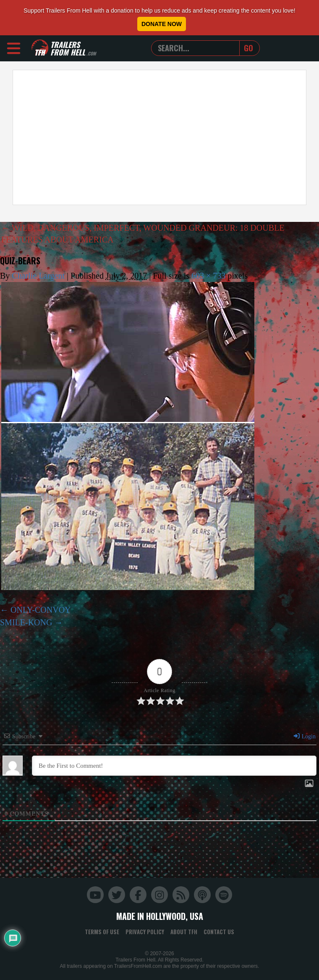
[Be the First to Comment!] (174, 766)
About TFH (184, 932)
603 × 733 (208, 276)
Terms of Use (102, 932)
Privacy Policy (145, 932)
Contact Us (219, 932)
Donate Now (162, 24)
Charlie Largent (38, 276)
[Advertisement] (158, 137)
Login (304, 736)
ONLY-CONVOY (41, 610)
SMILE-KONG (26, 622)
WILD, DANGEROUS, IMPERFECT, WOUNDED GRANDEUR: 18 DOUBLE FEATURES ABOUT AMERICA (143, 234)
